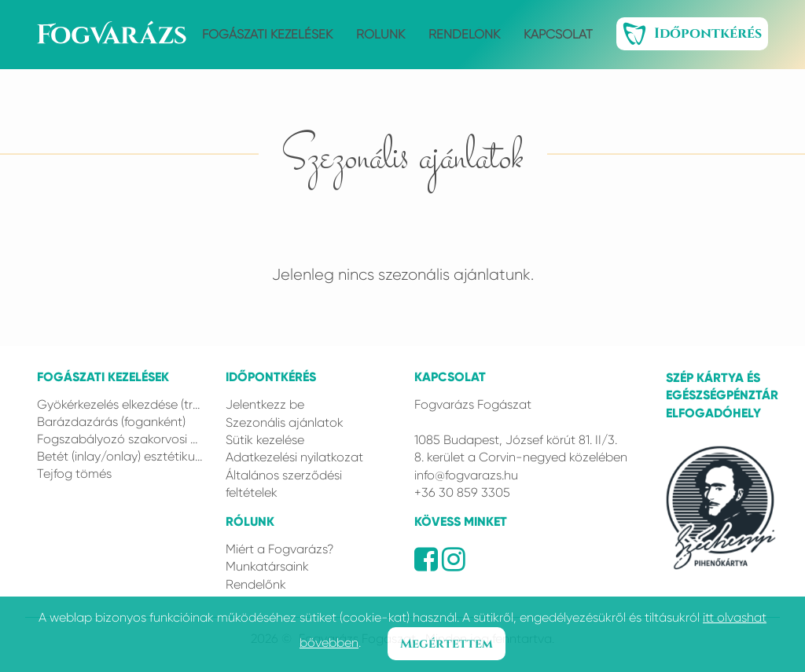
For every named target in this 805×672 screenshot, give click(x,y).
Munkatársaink (267, 566)
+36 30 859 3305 (462, 492)
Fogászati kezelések (267, 34)
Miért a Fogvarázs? (279, 549)
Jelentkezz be (265, 404)
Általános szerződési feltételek (284, 484)
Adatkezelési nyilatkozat (294, 457)
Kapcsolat (558, 34)
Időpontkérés (692, 34)
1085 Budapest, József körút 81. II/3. (516, 440)
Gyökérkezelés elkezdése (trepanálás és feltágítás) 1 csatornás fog (119, 404)
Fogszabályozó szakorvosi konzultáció (119, 439)
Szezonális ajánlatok (285, 422)
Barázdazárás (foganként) (111, 422)
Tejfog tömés (74, 474)
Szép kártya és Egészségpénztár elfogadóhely (717, 395)
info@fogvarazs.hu (466, 475)
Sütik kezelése (265, 440)
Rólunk (380, 34)
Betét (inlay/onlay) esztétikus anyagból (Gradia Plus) (119, 456)
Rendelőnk (464, 34)
